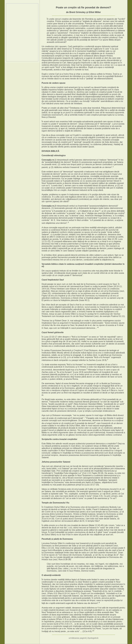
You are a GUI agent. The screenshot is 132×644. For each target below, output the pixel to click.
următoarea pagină (77, 638)
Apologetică (93, 638)
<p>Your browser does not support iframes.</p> (22, 32)
